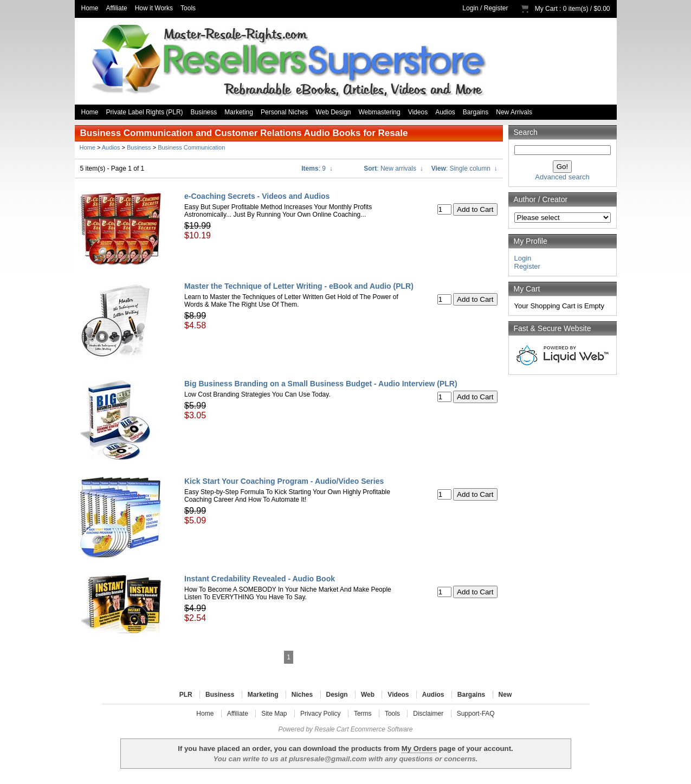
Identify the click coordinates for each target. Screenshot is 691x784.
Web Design (333, 112)
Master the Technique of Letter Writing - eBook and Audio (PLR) (299, 286)
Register (496, 8)
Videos (418, 112)
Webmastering (380, 112)
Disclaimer (428, 714)
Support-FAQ (476, 714)
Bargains (476, 112)
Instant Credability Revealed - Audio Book (260, 579)
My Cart (546, 9)
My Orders (419, 749)
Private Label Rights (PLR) (145, 112)
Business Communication (191, 147)
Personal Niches (284, 112)
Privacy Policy (321, 714)
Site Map (274, 714)
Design (337, 695)
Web (368, 695)
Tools (188, 8)
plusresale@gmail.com (328, 759)
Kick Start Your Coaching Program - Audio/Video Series (284, 481)
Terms (363, 714)
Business (204, 112)
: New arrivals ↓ (393, 169)
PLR (186, 695)
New (505, 695)
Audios (445, 112)
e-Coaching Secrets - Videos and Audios (257, 196)
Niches (302, 695)
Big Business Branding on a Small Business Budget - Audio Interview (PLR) (321, 384)
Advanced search (562, 177)
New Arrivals (514, 112)
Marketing (239, 112)
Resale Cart (331, 729)
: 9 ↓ (317, 169)
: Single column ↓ (464, 169)
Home (90, 8)
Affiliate (117, 8)
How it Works (154, 8)
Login (470, 8)
